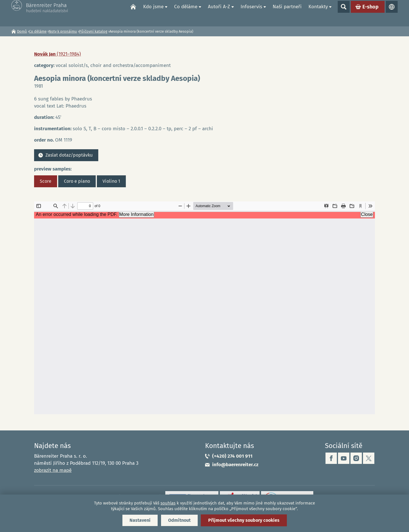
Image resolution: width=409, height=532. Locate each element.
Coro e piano (77, 181)
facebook (331, 458)
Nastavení (140, 520)
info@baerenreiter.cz (235, 465)
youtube (344, 458)
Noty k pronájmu (63, 31)
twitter (369, 458)
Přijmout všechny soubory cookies (244, 520)
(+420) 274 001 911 (232, 456)
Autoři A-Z (219, 13)
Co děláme (186, 13)
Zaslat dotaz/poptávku (69, 155)
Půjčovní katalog (93, 31)
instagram (356, 458)
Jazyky (392, 13)
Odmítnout (179, 520)
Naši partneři (287, 13)
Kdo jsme (153, 13)
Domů (133, 13)
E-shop (371, 13)
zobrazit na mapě (53, 470)
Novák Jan (58, 54)
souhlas (168, 503)
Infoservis (251, 13)
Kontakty (318, 13)
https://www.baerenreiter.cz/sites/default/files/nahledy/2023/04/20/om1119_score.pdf (204, 308)
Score (46, 181)
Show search (344, 13)
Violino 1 (111, 181)
